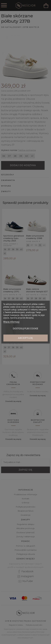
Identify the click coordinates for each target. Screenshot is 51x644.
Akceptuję (26, 338)
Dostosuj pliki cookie (26, 328)
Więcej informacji (11, 322)
